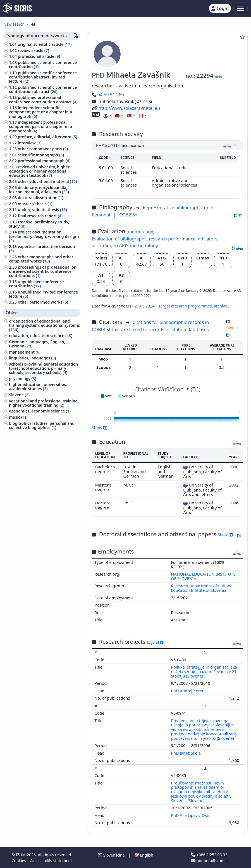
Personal (102, 215)
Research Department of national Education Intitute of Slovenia (202, 588)
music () (17, 417)
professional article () (39, 56)
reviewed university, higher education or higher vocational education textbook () (39, 171)
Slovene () (19, 395)
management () (25, 352)
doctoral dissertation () (41, 198)
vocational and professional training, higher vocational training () (44, 403)
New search (14, 24)
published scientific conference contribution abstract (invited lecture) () (43, 77)
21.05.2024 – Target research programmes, (174, 306)
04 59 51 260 (108, 95)
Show (100, 428)
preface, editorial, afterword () (48, 137)
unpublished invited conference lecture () (43, 294)
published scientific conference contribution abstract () (43, 89)
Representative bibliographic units (179, 208)
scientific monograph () (41, 155)
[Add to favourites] (242, 37)
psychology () (23, 379)
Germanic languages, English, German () (37, 344)
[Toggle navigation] (241, 9)
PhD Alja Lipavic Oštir (191, 815)
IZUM (21, 855)
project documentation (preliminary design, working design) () (44, 236)
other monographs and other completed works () (41, 259)
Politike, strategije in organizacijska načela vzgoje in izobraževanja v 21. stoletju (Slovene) (204, 672)
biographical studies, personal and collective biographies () (42, 425)
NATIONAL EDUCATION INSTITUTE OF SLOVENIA (203, 576)
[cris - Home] (17, 8)
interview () (30, 143)
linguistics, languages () (32, 358)
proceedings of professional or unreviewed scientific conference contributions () (42, 271)
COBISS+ (128, 215)
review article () (34, 50)
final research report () (40, 216)
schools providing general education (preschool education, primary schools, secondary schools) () (43, 368)
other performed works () (43, 302)
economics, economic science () (40, 411)
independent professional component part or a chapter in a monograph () (40, 126)
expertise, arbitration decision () (42, 249)
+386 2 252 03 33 (209, 855)
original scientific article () (45, 44)
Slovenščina (111, 855)
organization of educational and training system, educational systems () (44, 325)
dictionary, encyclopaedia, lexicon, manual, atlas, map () (39, 190)
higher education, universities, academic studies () (38, 387)
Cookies (19, 861)
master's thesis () (35, 204)
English (144, 855)
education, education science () (41, 336)
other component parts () (43, 149)
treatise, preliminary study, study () (39, 224)
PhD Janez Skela (186, 753)
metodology (141, 232)
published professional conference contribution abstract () (43, 99)
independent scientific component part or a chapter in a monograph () (40, 112)
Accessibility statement (51, 861)
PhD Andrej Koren (188, 691)
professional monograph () (44, 161)
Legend (155, 642)
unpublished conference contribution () (36, 284)
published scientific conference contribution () (43, 65)
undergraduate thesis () (42, 210)
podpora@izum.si (210, 861)
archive (221, 306)
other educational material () (47, 181)
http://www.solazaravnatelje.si (127, 108)
